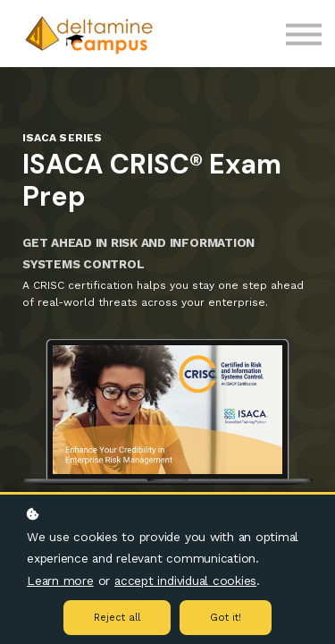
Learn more (60, 580)
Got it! (226, 618)
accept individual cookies (185, 580)
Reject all (117, 618)
